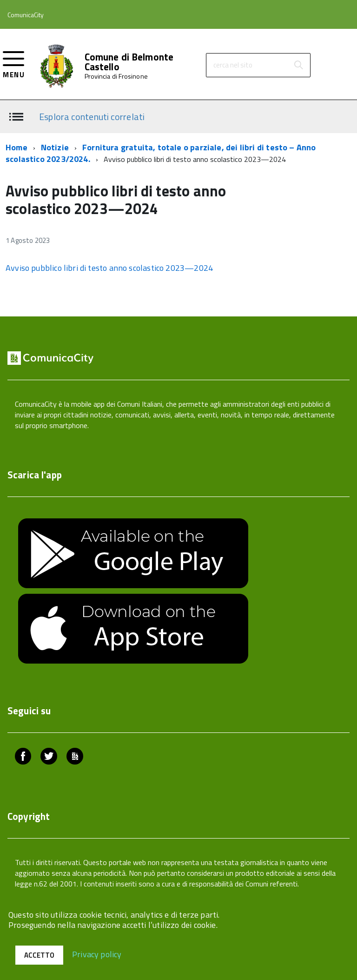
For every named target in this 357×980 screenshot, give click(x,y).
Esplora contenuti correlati (92, 116)
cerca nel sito (233, 65)
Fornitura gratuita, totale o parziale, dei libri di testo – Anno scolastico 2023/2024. (161, 153)
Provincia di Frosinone (116, 76)
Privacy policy (97, 954)
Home (17, 147)
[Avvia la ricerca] (298, 65)
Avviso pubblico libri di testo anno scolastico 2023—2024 (109, 268)
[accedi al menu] (14, 64)
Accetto (39, 955)
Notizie (55, 147)
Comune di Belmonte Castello (129, 62)
